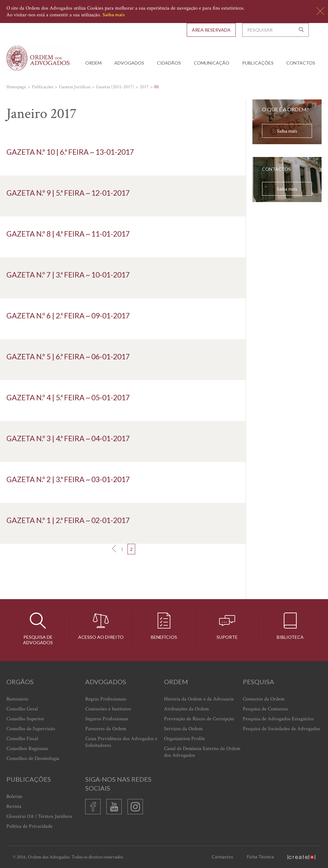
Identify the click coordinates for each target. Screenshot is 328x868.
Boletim (14, 797)
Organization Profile (184, 739)
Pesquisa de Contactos (265, 709)
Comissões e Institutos (108, 709)
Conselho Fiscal (22, 739)
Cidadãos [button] (169, 63)
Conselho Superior (25, 719)
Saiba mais (114, 15)
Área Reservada (211, 30)
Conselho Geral (22, 709)
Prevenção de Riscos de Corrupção (199, 719)
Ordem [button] (93, 63)
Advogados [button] (129, 63)
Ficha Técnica (260, 857)
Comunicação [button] (212, 63)
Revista (14, 806)
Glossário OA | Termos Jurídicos (39, 816)
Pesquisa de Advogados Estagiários (278, 719)
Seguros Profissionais (107, 719)
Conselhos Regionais (27, 749)
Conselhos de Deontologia (33, 759)
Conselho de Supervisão (31, 729)
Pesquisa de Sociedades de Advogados (281, 729)
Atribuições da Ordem (187, 709)
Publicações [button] (258, 63)
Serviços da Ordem (183, 729)
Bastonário (17, 699)
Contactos (301, 63)
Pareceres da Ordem (106, 729)
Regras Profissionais (106, 699)
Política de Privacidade (29, 826)
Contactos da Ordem (264, 699)
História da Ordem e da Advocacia (199, 699)
